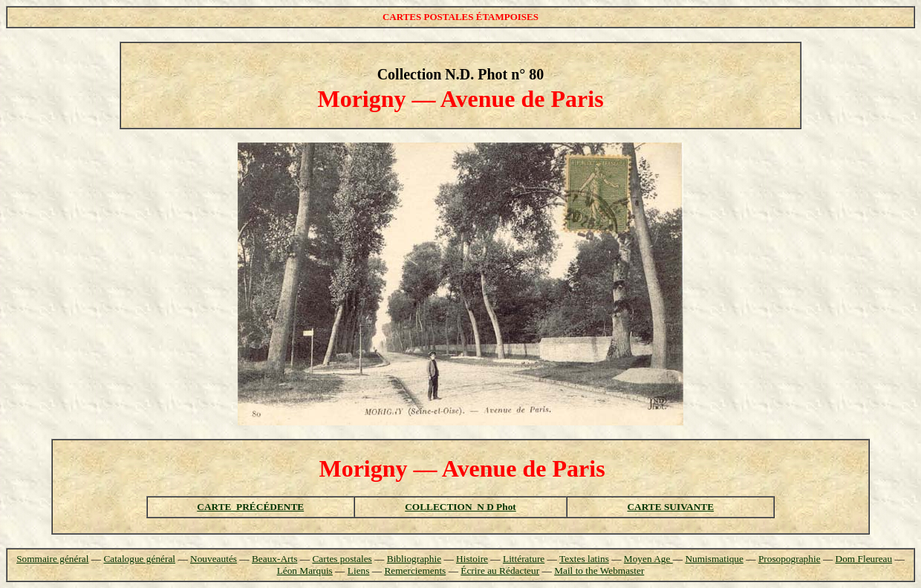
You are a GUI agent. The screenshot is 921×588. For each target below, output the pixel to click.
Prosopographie (790, 559)
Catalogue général (139, 559)
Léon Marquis (305, 571)
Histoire (472, 559)
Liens (359, 571)
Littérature (524, 559)
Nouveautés (214, 559)
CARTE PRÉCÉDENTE (250, 507)
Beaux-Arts (274, 559)
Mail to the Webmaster (599, 571)
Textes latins (584, 559)
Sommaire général (52, 559)
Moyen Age (648, 559)
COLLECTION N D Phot (461, 507)
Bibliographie (414, 559)
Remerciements (415, 571)
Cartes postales (342, 559)
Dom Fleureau (864, 559)
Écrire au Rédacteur (500, 571)
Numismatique (714, 559)
